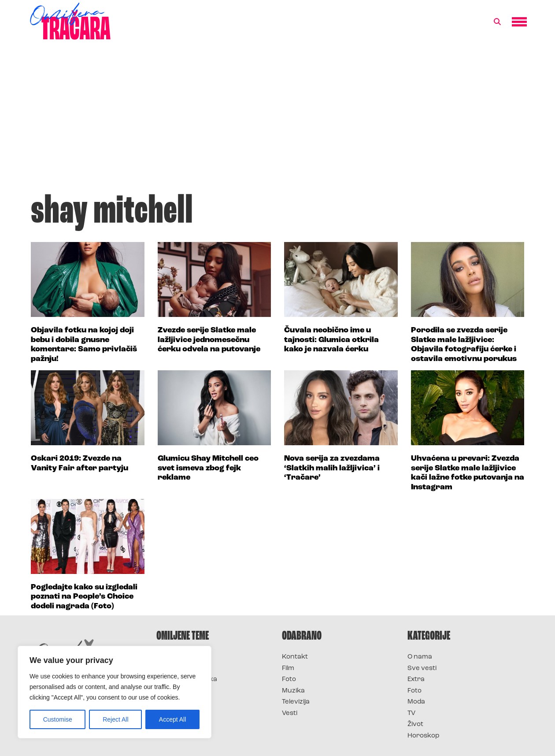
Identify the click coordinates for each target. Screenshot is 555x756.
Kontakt (295, 657)
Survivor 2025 (179, 668)
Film (288, 668)
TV (411, 713)
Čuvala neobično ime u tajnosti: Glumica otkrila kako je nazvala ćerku (331, 340)
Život (415, 724)
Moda (416, 702)
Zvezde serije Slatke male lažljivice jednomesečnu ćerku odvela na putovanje (209, 340)
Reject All (115, 719)
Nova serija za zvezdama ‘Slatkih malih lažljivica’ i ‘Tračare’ (332, 468)
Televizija (296, 702)
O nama (420, 657)
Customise (58, 719)
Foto (289, 680)
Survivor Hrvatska (187, 680)
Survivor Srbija (181, 691)
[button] (497, 22)
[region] (115, 692)
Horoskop (424, 736)
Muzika (293, 691)
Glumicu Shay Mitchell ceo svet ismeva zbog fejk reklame (208, 468)
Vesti (290, 713)
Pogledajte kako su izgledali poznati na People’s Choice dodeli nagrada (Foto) (84, 597)
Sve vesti (422, 668)
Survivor (171, 657)
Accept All (172, 719)
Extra (416, 680)
